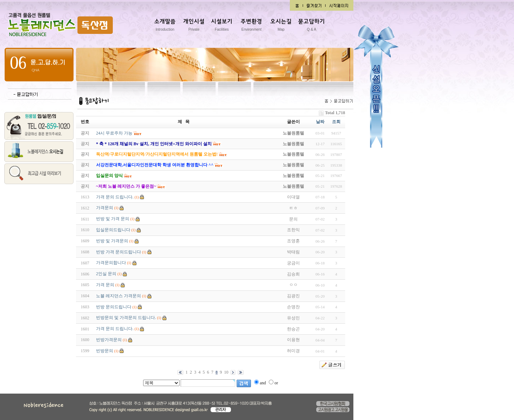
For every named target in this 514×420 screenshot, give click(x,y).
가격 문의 (105, 285)
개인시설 (194, 26)
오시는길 (281, 26)
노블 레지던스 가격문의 (119, 296)
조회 (336, 122)
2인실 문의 (106, 274)
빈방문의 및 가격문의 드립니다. (126, 318)
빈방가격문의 (109, 340)
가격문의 (105, 208)
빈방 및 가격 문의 (113, 219)
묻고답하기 (311, 26)
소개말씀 (165, 26)
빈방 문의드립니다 (114, 307)
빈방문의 (105, 351)
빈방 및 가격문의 (112, 241)
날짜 (320, 122)
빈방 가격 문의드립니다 (119, 252)
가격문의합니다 (111, 263)
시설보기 (222, 26)
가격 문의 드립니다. (115, 197)
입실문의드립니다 (113, 230)
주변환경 (251, 26)
